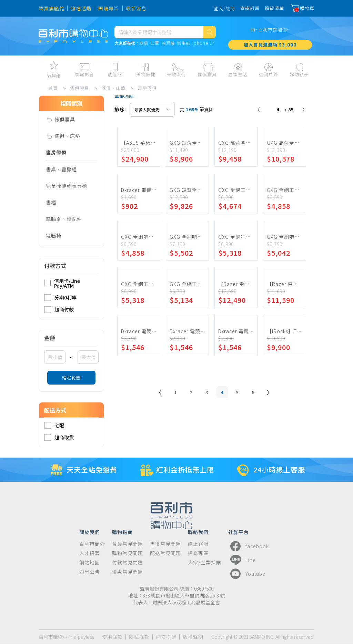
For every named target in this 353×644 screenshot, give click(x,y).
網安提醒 (166, 637)
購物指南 (122, 532)
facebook (249, 546)
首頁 (53, 88)
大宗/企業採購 (205, 563)
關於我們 (90, 532)
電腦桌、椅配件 (64, 219)
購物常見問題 (128, 553)
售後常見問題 (165, 544)
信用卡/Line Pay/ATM (62, 283)
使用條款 (112, 637)
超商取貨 (59, 437)
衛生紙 (184, 43)
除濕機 (168, 43)
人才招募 (90, 553)
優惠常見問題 (128, 572)
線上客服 (198, 544)
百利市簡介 (92, 544)
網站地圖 (90, 563)
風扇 (144, 43)
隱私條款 (139, 637)
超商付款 (59, 310)
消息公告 (90, 572)
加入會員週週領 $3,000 (270, 45)
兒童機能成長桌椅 (67, 186)
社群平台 (239, 532)
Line (242, 560)
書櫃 (51, 202)
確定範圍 (71, 377)
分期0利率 (60, 298)
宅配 (54, 425)
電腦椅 (54, 235)
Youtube (247, 574)
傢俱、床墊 (113, 88)
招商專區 (198, 553)
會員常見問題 (128, 544)
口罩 (155, 43)
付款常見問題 (128, 563)
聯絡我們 (198, 532)
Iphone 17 (203, 43)
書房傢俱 (147, 88)
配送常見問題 (165, 553)
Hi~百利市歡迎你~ (270, 29)
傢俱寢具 (80, 88)
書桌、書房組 (61, 169)
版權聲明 (193, 637)
